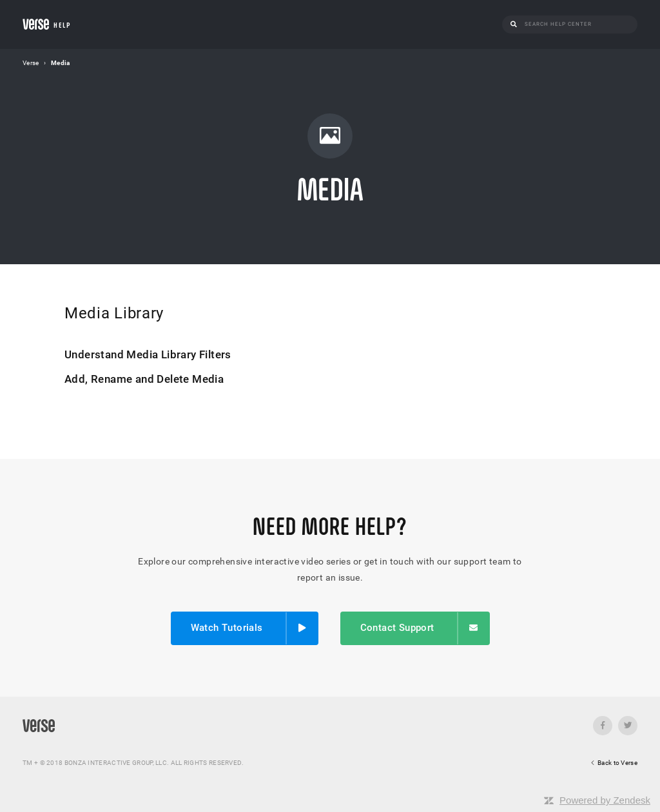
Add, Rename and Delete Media (144, 379)
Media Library (114, 313)
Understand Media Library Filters (148, 354)
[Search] (577, 24)
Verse (31, 63)
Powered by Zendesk (605, 800)
